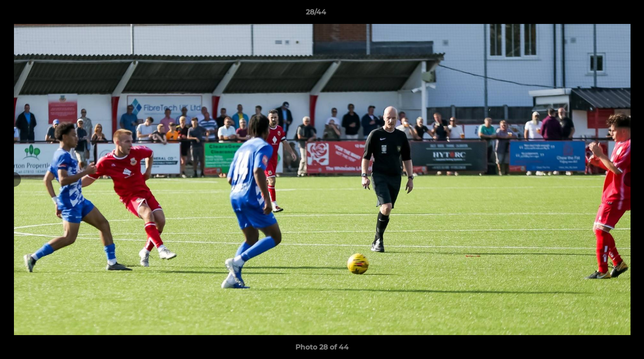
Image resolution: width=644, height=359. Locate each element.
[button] (602, 14)
